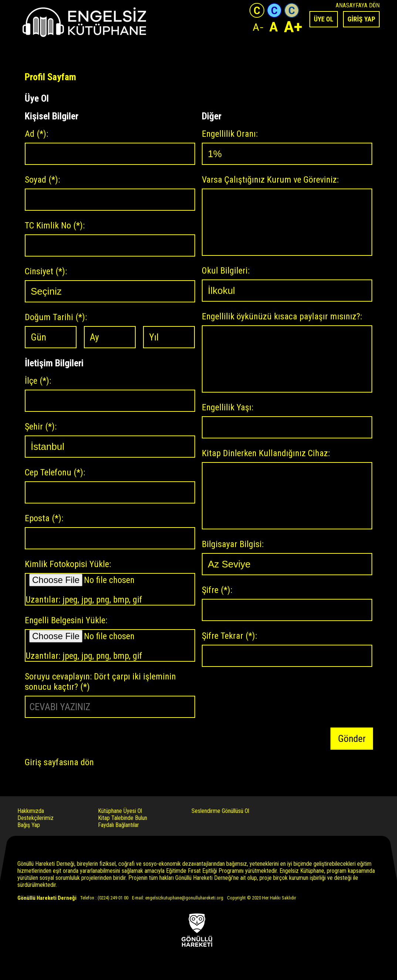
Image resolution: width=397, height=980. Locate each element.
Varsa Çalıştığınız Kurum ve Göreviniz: (270, 180)
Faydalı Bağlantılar (118, 825)
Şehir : (41, 427)
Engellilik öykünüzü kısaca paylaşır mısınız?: (282, 316)
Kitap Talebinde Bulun (123, 818)
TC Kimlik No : (55, 225)
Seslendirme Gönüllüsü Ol (220, 811)
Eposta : (44, 518)
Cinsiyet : (46, 271)
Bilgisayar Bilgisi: (233, 544)
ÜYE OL (324, 19)
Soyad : (42, 180)
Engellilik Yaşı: (228, 407)
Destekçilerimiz (35, 818)
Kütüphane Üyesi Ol (120, 811)
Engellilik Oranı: (230, 134)
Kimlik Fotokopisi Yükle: (68, 564)
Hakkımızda (31, 811)
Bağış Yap (29, 825)
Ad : (36, 134)
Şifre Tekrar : (229, 636)
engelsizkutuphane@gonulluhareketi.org (184, 898)
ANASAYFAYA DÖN (358, 5)
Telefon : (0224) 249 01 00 (104, 898)
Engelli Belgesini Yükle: (66, 620)
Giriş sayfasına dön (59, 762)
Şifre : (217, 590)
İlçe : (38, 381)
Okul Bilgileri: (226, 271)
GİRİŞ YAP (361, 19)
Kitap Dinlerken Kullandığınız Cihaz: (266, 453)
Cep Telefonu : (55, 472)
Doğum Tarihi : (56, 317)
